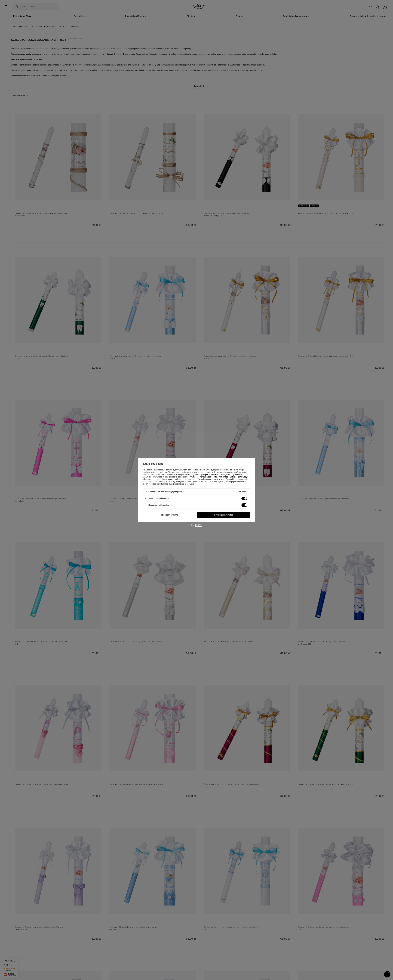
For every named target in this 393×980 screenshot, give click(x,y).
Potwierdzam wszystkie (224, 515)
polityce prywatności (210, 475)
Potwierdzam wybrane (169, 515)
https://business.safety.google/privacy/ (231, 477)
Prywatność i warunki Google (201, 477)
